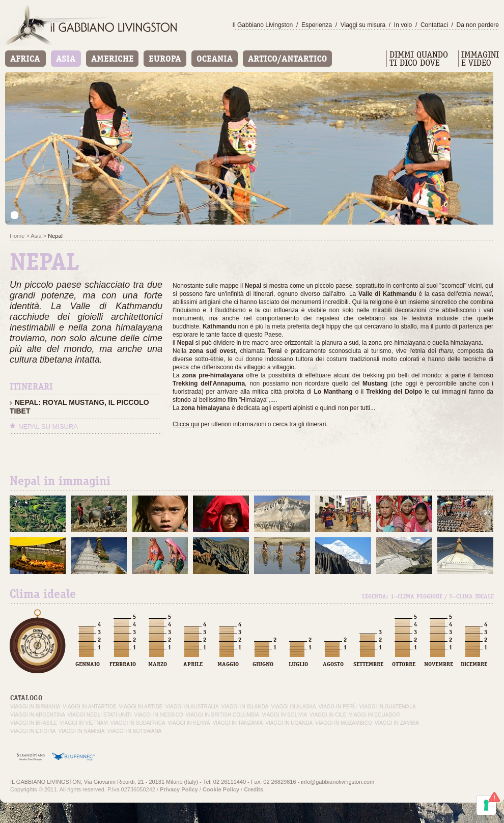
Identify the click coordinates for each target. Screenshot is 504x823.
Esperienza (317, 25)
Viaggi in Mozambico (344, 723)
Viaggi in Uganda (289, 723)
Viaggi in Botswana (135, 731)
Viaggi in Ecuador (374, 715)
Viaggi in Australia (192, 707)
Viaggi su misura (363, 25)
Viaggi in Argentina (38, 715)
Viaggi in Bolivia (284, 715)
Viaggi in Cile (328, 715)
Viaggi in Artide (141, 707)
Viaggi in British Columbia (222, 715)
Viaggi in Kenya (189, 723)
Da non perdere (478, 25)
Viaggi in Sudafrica (138, 723)
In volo (403, 25)
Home (17, 236)
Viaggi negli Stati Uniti (100, 715)
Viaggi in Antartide (89, 707)
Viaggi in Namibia (81, 731)
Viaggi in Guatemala (388, 707)
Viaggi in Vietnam (83, 723)
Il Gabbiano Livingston (263, 25)
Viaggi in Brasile (34, 723)
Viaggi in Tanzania (238, 723)
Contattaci (434, 25)
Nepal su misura (48, 427)
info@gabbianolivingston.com (338, 782)
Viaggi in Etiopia (33, 731)
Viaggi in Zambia (397, 723)
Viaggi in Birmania (35, 707)
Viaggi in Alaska (293, 707)
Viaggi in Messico (159, 715)
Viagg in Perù (338, 707)
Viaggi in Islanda (245, 707)
